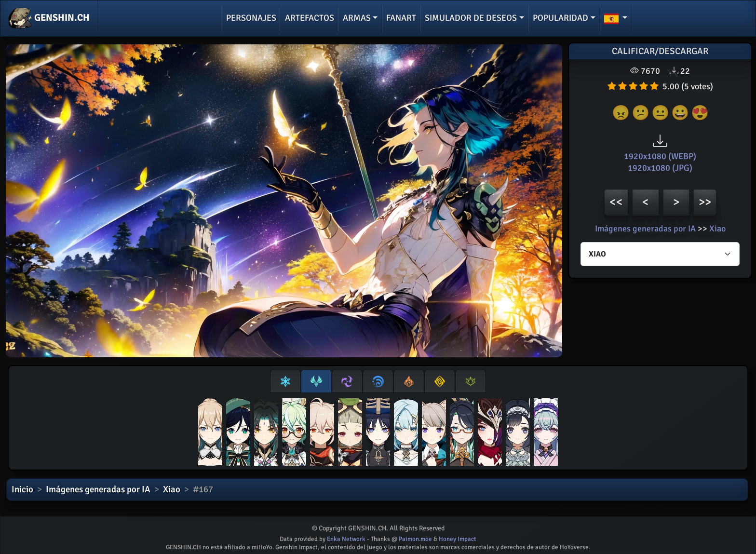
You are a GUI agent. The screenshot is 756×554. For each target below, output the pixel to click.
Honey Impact (458, 539)
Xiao (717, 229)
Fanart (401, 18)
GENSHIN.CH (49, 18)
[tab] (285, 381)
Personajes (251, 18)
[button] (616, 18)
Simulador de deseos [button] (471, 18)
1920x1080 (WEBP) (660, 156)
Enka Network (346, 539)
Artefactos (310, 18)
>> (705, 202)
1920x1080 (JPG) (660, 168)
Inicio (22, 489)
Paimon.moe (415, 539)
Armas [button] (357, 18)
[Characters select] (660, 254)
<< (616, 202)
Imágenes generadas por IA (645, 229)
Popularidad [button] (560, 18)
